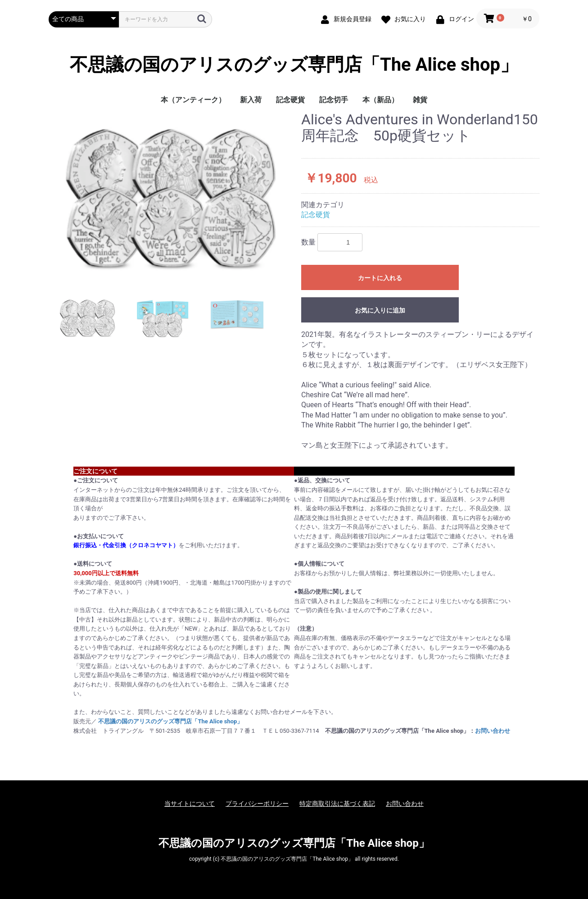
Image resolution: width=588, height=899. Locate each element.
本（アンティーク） (193, 100)
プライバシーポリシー (257, 804)
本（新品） (380, 100)
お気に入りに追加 (380, 310)
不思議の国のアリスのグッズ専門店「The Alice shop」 (294, 65)
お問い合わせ (493, 731)
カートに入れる (380, 278)
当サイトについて (190, 804)
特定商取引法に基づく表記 (337, 804)
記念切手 (334, 100)
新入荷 (251, 100)
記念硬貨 (290, 100)
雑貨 (420, 100)
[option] (171, 195)
